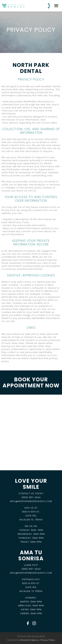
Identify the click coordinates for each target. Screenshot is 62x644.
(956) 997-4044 (31, 497)
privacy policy (48, 640)
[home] (13, 4)
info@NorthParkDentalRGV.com (31, 501)
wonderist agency (29, 640)
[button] (56, 6)
